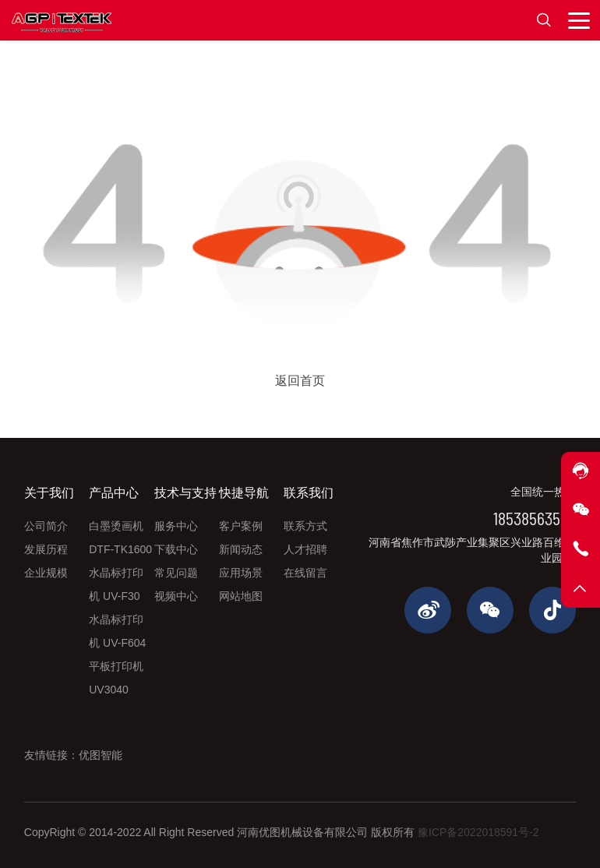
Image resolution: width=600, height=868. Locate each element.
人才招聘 (305, 549)
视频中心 (176, 596)
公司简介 (46, 526)
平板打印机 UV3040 (116, 678)
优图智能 (101, 755)
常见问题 (176, 573)
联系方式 (305, 526)
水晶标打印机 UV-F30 (116, 584)
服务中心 (176, 526)
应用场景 (241, 573)
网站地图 (241, 596)
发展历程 (46, 549)
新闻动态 (241, 549)
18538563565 (535, 518)
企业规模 (46, 573)
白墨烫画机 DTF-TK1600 (120, 538)
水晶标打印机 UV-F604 (117, 631)
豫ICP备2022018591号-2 (478, 832)
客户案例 (241, 526)
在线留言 (305, 573)
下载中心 (176, 549)
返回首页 (300, 381)
